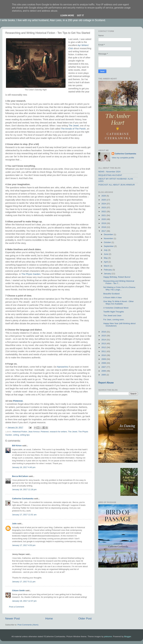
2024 (104, 204)
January (108, 274)
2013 (104, 344)
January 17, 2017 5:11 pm (24, 582)
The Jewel (74, 126)
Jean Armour (34, 432)
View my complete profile (123, 158)
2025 (104, 200)
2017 (104, 231)
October (108, 242)
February (108, 270)
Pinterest (45, 432)
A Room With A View (113, 298)
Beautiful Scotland (111, 294)
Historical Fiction (20, 432)
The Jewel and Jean (112, 316)
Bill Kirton (17, 446)
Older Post (85, 618)
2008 (104, 363)
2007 (104, 367)
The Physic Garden (31, 274)
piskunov (108, 636)
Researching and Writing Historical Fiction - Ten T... (119, 282)
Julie (14, 524)
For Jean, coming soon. (114, 320)
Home (49, 618)
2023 (104, 207)
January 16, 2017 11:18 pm (24, 489)
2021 (104, 215)
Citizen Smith (18, 591)
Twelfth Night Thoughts (114, 312)
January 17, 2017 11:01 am (24, 515)
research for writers (58, 432)
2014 (104, 340)
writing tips (25, 435)
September (109, 246)
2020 (104, 219)
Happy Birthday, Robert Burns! (117, 277)
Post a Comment (17, 607)
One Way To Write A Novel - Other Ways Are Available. (119, 303)
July (106, 250)
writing (16, 435)
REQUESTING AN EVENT (110, 175)
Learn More (67, 15)
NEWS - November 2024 (109, 172)
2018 (104, 227)
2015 (104, 336)
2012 (104, 347)
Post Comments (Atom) (28, 625)
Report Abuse (106, 383)
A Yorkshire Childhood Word (116, 308)
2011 (104, 351)
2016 (104, 332)
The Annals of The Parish (73, 129)
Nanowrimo (63, 367)
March (107, 266)
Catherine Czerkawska (23, 499)
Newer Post (13, 618)
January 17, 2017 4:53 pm (24, 545)
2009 (104, 359)
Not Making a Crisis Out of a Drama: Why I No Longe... (120, 288)
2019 (104, 223)
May (106, 258)
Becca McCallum (20, 476)
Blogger (128, 636)
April (106, 262)
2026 (104, 196)
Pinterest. (18, 401)
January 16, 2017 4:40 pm (24, 467)
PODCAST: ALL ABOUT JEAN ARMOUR (117, 185)
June (106, 254)
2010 (104, 355)
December (109, 234)
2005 (104, 375)
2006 (104, 371)
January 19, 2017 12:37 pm (24, 601)
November (109, 238)
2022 (104, 212)
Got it (80, 15)
